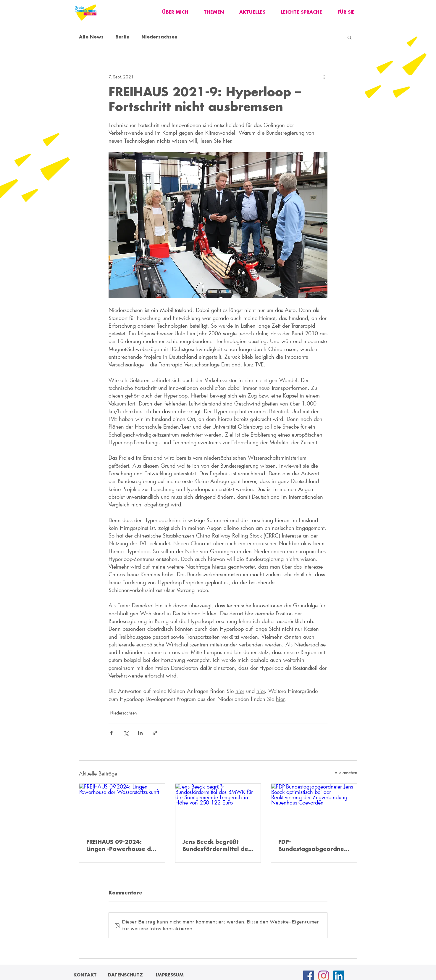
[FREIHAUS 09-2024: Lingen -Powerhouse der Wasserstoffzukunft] (122, 808)
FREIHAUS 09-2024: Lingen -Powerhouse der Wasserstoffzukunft (122, 846)
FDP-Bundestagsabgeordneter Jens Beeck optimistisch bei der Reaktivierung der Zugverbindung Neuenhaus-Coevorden (312, 846)
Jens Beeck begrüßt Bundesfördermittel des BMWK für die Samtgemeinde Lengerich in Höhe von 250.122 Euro (217, 846)
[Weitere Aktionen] (324, 77)
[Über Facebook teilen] (111, 733)
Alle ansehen (346, 773)
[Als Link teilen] (155, 733)
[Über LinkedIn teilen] (140, 733)
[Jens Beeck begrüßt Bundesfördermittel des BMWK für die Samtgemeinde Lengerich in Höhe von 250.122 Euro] (218, 808)
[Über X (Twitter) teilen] (126, 733)
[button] (349, 37)
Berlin (122, 37)
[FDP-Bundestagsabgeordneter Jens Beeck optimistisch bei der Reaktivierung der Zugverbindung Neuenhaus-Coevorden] (314, 808)
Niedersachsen (159, 37)
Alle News (91, 37)
